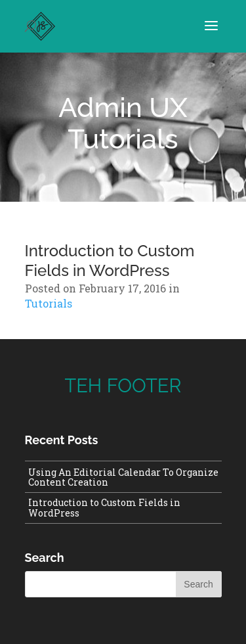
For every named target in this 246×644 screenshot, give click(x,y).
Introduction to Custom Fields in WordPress (110, 261)
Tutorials (123, 139)
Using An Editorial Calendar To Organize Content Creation (123, 477)
